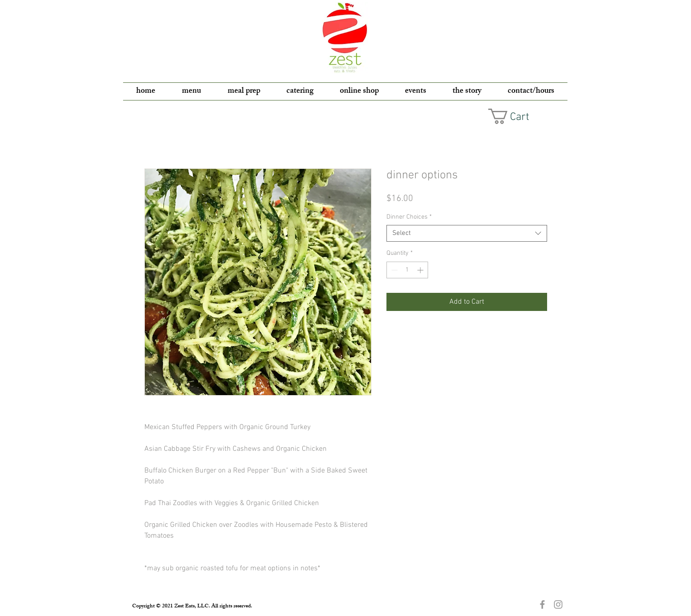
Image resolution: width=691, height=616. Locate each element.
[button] (517, 116)
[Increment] (421, 270)
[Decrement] (393, 270)
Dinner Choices (409, 217)
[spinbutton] (407, 270)
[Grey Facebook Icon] (542, 604)
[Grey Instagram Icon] (558, 604)
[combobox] (467, 234)
